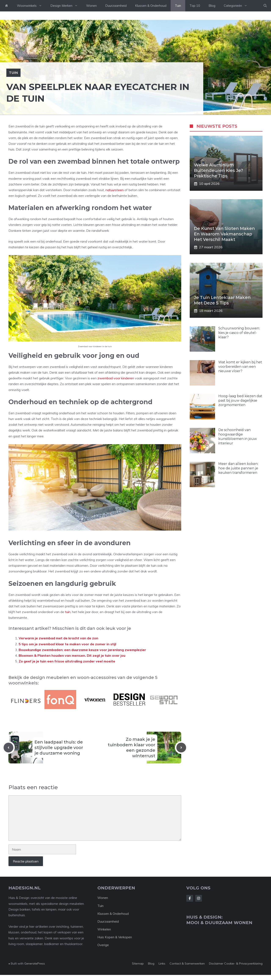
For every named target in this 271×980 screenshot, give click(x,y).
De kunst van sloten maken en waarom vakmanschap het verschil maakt (224, 234)
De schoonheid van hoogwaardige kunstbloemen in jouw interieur (238, 436)
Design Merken (66, 6)
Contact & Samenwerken (187, 963)
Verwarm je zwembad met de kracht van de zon (58, 638)
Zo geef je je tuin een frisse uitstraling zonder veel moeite (67, 661)
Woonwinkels (32, 6)
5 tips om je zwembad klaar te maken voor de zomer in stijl (67, 644)
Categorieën (238, 6)
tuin (68, 612)
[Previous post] (8, 748)
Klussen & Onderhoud (151, 6)
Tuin (178, 6)
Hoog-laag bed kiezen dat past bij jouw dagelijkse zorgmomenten (240, 400)
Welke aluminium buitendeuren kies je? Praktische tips (218, 170)
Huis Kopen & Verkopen (115, 937)
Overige (103, 945)
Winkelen (104, 929)
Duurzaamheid (116, 6)
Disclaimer (216, 963)
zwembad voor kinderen (116, 378)
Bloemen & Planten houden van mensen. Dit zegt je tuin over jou (72, 655)
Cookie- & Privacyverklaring (243, 963)
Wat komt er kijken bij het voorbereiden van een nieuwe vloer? (240, 367)
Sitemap (138, 963)
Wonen (91, 6)
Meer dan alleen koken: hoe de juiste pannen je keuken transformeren (238, 468)
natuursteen (115, 190)
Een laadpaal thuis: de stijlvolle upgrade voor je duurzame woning (59, 748)
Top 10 (195, 6)
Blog (212, 6)
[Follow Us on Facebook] (190, 898)
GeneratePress (35, 963)
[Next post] (181, 748)
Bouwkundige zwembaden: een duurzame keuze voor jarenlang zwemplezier (82, 650)
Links (162, 963)
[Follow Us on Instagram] (199, 898)
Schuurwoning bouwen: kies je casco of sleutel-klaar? (239, 333)
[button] (265, 6)
